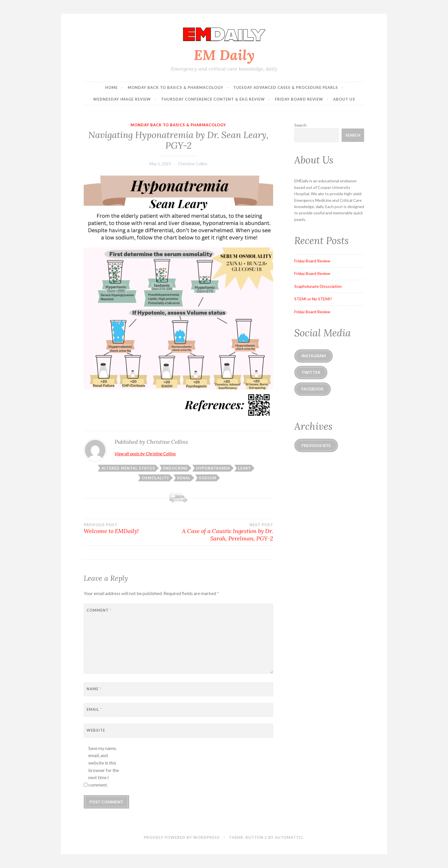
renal (184, 478)
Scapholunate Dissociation (318, 286)
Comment (99, 610)
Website (96, 730)
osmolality (155, 478)
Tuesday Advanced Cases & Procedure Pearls (286, 87)
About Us (344, 99)
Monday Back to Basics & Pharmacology (175, 87)
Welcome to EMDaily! (131, 528)
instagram (314, 356)
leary (244, 468)
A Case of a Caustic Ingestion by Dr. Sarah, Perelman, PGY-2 (226, 532)
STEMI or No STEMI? (313, 299)
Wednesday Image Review (122, 99)
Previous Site (316, 445)
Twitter (311, 372)
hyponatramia (213, 468)
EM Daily (224, 55)
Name (94, 689)
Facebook (313, 389)
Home (111, 87)
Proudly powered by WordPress (182, 837)
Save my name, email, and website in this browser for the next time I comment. (104, 766)
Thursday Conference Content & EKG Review (213, 99)
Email (94, 709)
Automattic (289, 837)
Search (300, 125)
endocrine (175, 468)
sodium (208, 478)
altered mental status (128, 468)
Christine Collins (193, 164)
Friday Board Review (299, 99)
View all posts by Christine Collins (145, 453)
